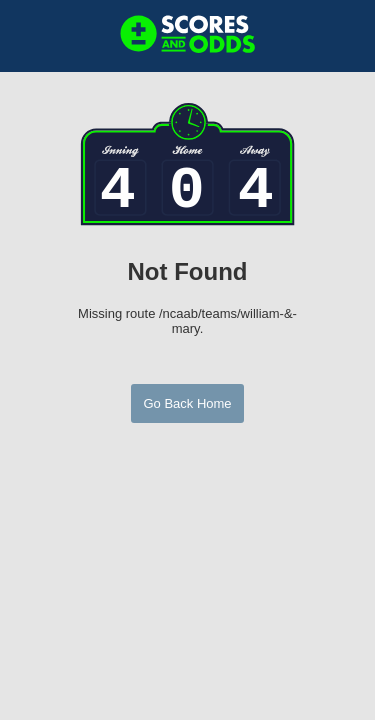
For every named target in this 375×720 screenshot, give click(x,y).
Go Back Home (187, 403)
